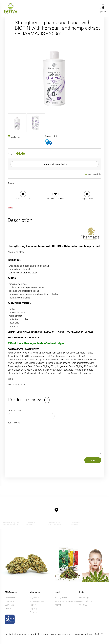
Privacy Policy (61, 598)
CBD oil (8, 609)
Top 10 (33, 605)
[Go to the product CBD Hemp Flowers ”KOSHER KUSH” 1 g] (34, 512)
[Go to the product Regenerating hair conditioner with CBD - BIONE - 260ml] (11, 512)
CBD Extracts (11, 601)
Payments (34, 598)
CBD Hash (9, 605)
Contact (33, 612)
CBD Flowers (10, 598)
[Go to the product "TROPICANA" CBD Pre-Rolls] (56, 512)
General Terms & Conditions (67, 601)
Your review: (14, 423)
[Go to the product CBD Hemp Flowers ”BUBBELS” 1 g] (79, 512)
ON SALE (83, 605)
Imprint (58, 605)
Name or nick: (14, 410)
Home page (84, 598)
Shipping (33, 609)
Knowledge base (37, 601)
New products (86, 601)
